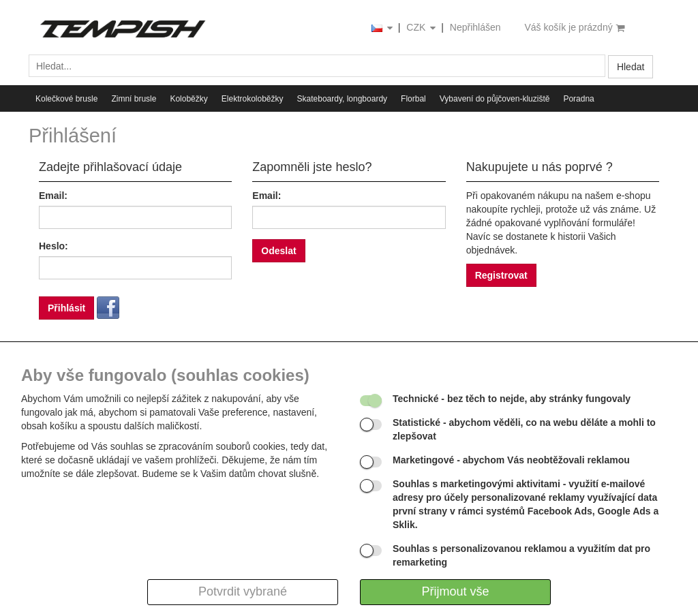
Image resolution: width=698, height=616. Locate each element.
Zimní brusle (134, 99)
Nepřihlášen (475, 27)
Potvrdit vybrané (243, 591)
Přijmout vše (455, 591)
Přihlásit (66, 308)
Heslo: (54, 246)
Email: (53, 196)
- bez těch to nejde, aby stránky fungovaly (512, 399)
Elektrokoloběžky (253, 99)
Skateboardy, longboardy (343, 99)
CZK (422, 28)
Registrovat (501, 275)
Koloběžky (188, 99)
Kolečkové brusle (66, 99)
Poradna (578, 99)
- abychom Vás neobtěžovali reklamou (511, 460)
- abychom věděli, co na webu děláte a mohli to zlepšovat (524, 429)
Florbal (413, 99)
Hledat (631, 67)
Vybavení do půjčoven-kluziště (495, 99)
